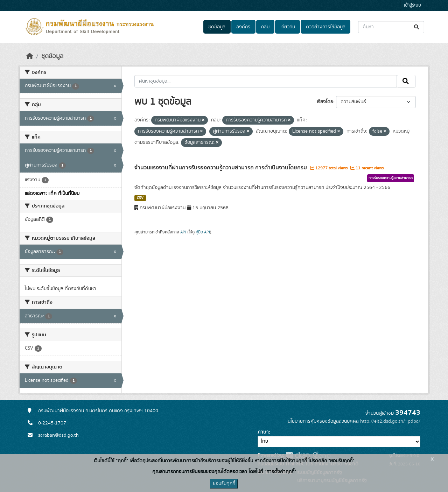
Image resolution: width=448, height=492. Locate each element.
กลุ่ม (265, 27)
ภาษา (263, 432)
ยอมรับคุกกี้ (224, 484)
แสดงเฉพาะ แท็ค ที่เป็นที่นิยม (52, 194)
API (183, 232)
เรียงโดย (325, 102)
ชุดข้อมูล (217, 27)
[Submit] (417, 27)
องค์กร (243, 27)
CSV (140, 198)
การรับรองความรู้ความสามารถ (391, 178)
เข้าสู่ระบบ (412, 5)
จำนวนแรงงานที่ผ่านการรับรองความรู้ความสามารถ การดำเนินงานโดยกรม (221, 168)
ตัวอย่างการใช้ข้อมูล (326, 27)
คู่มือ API (203, 232)
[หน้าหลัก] (30, 56)
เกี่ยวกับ (288, 27)
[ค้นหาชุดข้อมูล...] (391, 27)
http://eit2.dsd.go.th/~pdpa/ (390, 421)
